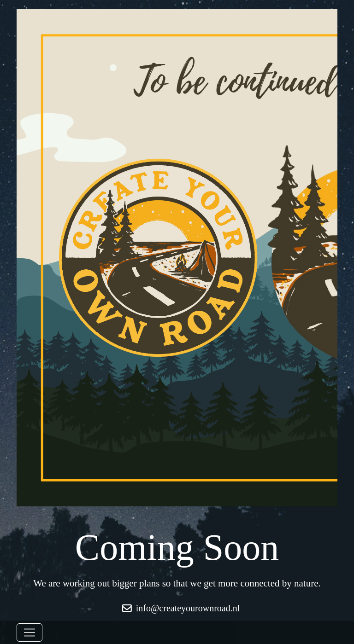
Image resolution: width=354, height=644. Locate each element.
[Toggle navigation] (29, 632)
